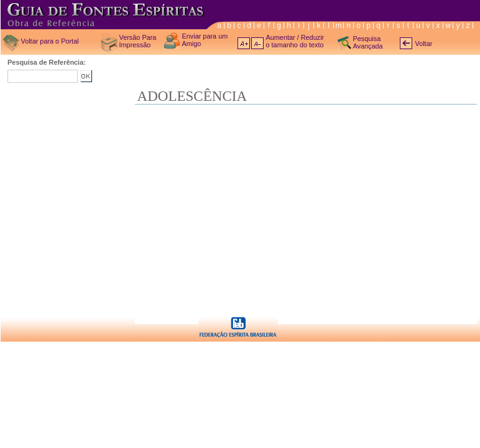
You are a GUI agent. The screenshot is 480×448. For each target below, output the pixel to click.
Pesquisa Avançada (368, 42)
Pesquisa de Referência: (47, 62)
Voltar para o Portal (50, 41)
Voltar (424, 44)
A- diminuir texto (257, 43)
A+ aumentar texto (244, 43)
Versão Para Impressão (138, 41)
